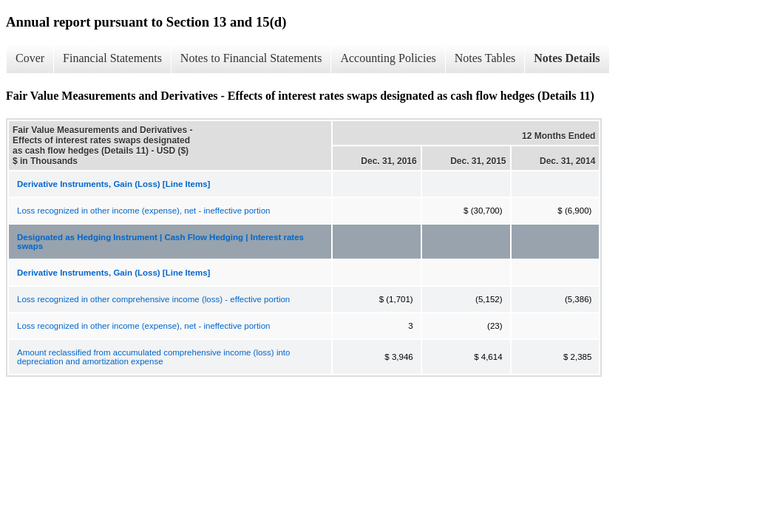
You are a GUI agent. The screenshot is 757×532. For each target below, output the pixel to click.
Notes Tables (485, 58)
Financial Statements (112, 58)
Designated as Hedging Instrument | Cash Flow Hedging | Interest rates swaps (160, 242)
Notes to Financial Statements (251, 58)
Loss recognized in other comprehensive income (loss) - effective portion (153, 299)
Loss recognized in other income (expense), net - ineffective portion (143, 211)
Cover (30, 58)
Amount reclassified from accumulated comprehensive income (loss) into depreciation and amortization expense (153, 357)
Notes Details (567, 58)
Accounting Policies (388, 58)
